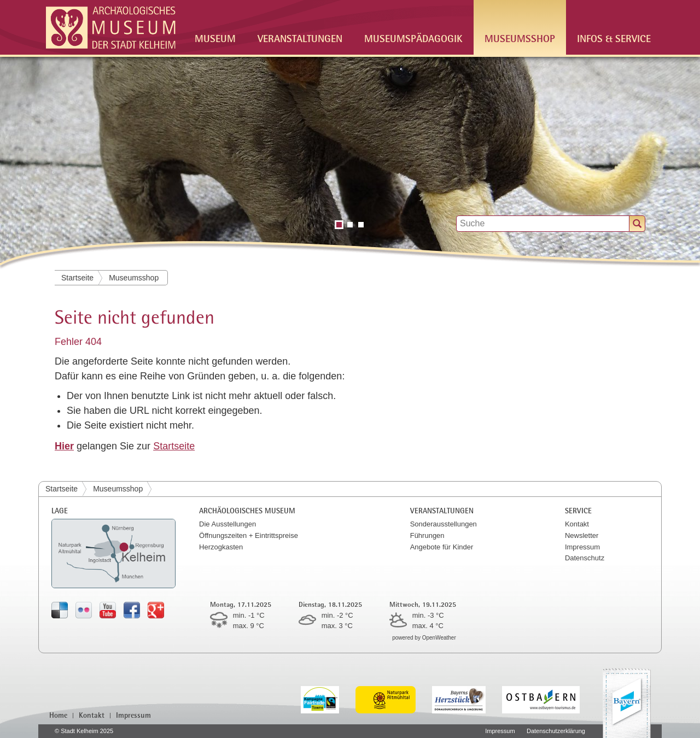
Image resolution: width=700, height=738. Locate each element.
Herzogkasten (221, 547)
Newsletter (582, 535)
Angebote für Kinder (442, 547)
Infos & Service (614, 38)
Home (58, 715)
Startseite (77, 278)
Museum (215, 38)
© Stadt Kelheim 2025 (84, 731)
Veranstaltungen (300, 38)
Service (578, 510)
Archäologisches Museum (247, 510)
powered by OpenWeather (424, 638)
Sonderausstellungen (444, 524)
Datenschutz (585, 558)
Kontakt (577, 524)
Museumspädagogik (413, 38)
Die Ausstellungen (227, 524)
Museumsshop (520, 38)
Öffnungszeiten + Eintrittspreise (249, 535)
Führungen (427, 535)
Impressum (582, 547)
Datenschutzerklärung (556, 731)
